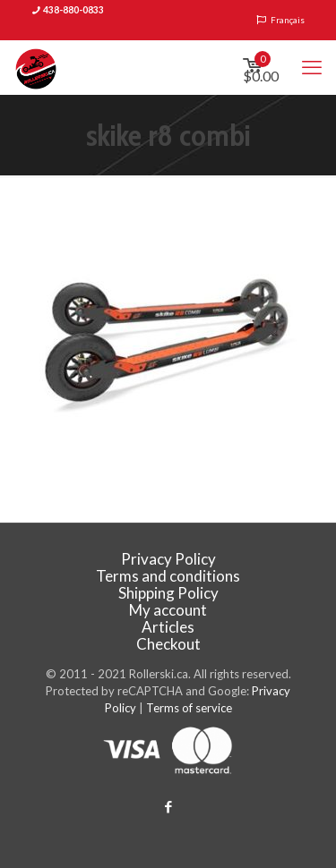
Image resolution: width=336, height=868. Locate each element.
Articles (168, 627)
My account (168, 610)
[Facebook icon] (168, 806)
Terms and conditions (168, 576)
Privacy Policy (168, 559)
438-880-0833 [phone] (73, 10)
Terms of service (189, 708)
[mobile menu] (312, 67)
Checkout (168, 644)
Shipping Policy (168, 593)
